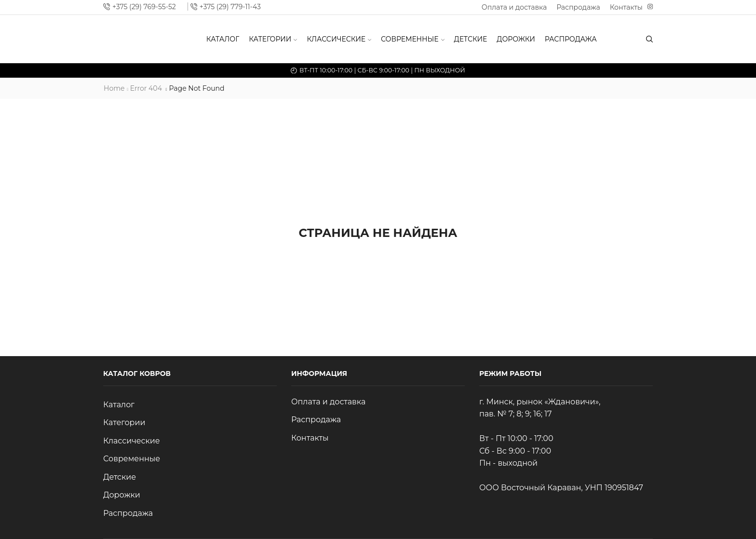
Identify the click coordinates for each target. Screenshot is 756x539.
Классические (339, 39)
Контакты (626, 7)
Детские (471, 39)
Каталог (223, 39)
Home (114, 88)
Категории (273, 39)
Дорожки (516, 39)
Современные (413, 39)
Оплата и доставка (514, 7)
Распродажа (578, 7)
